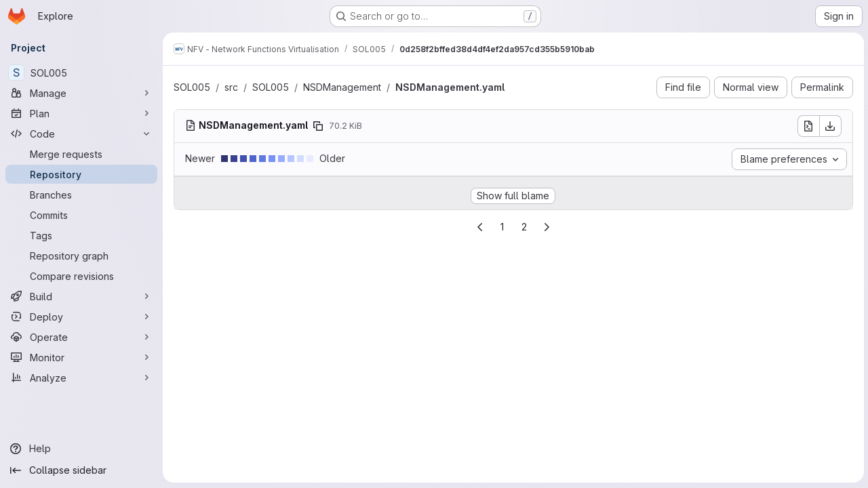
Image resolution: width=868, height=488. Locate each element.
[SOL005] (81, 73)
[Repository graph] (81, 256)
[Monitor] (81, 357)
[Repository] (81, 174)
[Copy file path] (318, 126)
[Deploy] (81, 317)
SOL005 (192, 87)
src (231, 87)
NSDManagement (342, 87)
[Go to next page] (546, 227)
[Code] (81, 134)
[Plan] (81, 113)
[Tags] (81, 235)
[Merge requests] (81, 154)
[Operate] (81, 337)
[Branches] (81, 195)
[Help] (81, 449)
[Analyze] (81, 378)
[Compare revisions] (81, 276)
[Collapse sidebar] (81, 470)
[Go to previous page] (479, 227)
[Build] (81, 296)
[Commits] (81, 215)
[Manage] (81, 93)
